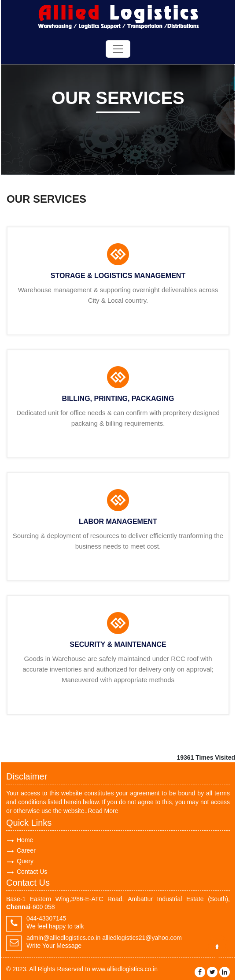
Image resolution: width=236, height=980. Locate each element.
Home (25, 840)
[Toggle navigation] (118, 49)
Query (25, 861)
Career (26, 850)
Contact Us (32, 872)
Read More (103, 811)
